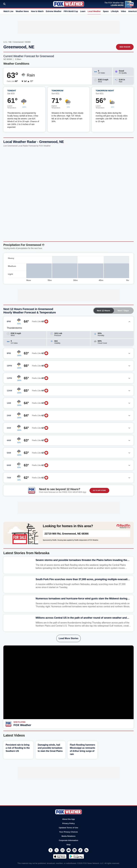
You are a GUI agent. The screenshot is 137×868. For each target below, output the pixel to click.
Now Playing (20, 722)
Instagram (63, 850)
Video (123, 11)
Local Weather (94, 11)
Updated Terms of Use (68, 828)
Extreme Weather (54, 11)
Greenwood (18, 42)
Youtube (69, 850)
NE (10, 42)
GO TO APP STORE (99, 490)
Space (106, 11)
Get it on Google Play (76, 856)
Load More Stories (69, 638)
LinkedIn (74, 850)
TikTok (80, 850)
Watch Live (8, 11)
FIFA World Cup (71, 11)
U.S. (5, 42)
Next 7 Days (123, 311)
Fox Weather (69, 4)
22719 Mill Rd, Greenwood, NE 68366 (67, 534)
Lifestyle (115, 11)
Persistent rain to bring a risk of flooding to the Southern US (18, 748)
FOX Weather (22, 725)
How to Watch (37, 11)
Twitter (57, 850)
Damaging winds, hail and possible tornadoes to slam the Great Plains (50, 748)
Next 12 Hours (103, 311)
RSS (86, 850)
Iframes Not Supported (68, 193)
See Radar (125, 47)
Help (68, 845)
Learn (83, 11)
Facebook (51, 850)
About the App (68, 819)
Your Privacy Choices (68, 832)
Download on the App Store (60, 856)
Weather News (22, 11)
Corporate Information (68, 840)
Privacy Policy (68, 823)
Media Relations (68, 836)
